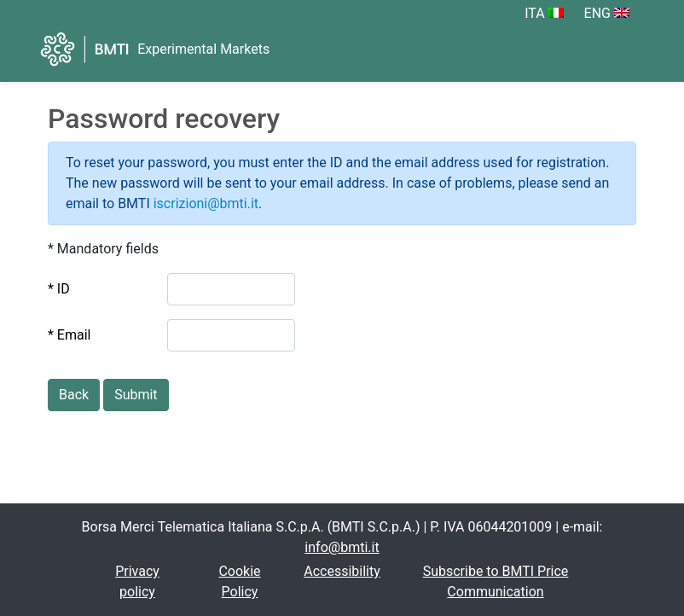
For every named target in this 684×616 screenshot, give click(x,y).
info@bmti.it (342, 547)
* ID (59, 289)
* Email (69, 335)
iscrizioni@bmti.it (206, 203)
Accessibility (342, 571)
